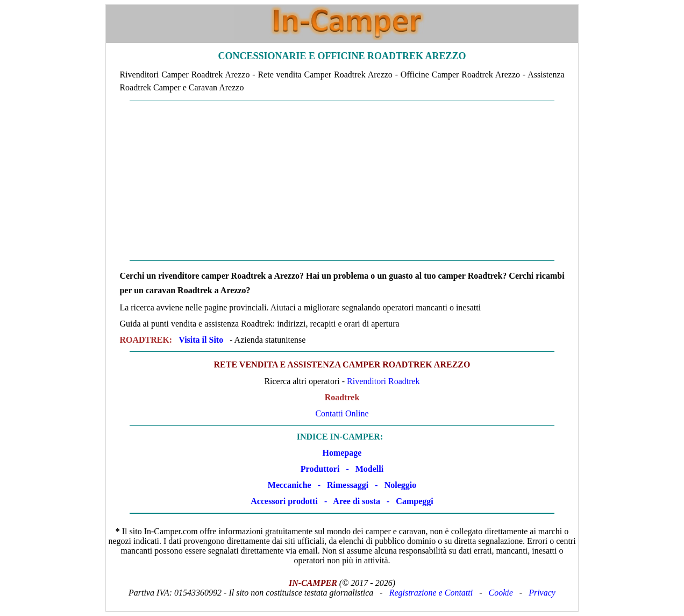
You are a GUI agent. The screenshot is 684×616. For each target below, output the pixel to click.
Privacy (542, 593)
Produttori (320, 469)
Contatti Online (342, 413)
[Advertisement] (342, 181)
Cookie (501, 593)
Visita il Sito (201, 340)
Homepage (342, 453)
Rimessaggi (348, 485)
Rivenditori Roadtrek (383, 381)
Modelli (369, 469)
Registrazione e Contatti (431, 593)
